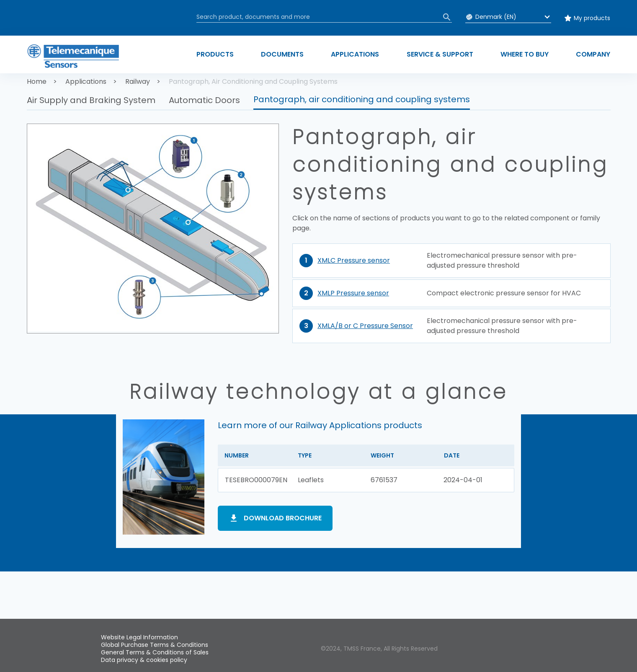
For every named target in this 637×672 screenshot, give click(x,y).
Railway (138, 81)
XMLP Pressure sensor (353, 293)
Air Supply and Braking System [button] (91, 100)
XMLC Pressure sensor (354, 260)
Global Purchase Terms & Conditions (155, 645)
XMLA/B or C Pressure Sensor (365, 326)
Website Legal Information (139, 637)
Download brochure (283, 518)
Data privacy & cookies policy (144, 660)
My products (592, 18)
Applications (86, 81)
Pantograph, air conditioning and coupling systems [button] (362, 99)
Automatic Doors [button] (204, 100)
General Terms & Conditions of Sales (155, 652)
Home (37, 81)
